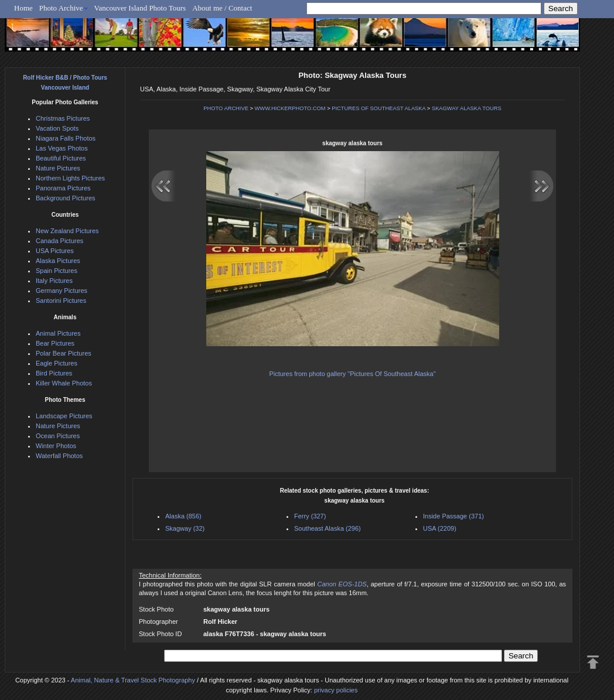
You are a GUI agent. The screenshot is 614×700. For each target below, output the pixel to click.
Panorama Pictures (63, 188)
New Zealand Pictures (67, 231)
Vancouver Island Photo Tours (140, 8)
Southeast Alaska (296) (328, 528)
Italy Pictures (54, 281)
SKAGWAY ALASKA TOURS (467, 108)
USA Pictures (55, 251)
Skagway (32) (185, 528)
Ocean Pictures (58, 436)
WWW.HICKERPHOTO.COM (290, 108)
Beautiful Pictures (61, 158)
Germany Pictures (62, 291)
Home (23, 8)
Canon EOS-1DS (342, 584)
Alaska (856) (183, 516)
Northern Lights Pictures (70, 178)
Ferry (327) (310, 516)
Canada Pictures (59, 241)
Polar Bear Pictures (64, 353)
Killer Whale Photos (64, 383)
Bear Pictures (55, 343)
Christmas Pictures (63, 118)
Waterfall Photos (59, 456)
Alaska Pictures (58, 261)
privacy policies (336, 690)
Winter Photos (56, 446)
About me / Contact (222, 8)
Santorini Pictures (61, 301)
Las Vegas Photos (62, 148)
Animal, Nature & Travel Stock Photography (133, 680)
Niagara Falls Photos (66, 138)
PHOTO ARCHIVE (226, 108)
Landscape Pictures (64, 416)
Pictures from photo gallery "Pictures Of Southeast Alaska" (352, 374)
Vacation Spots (57, 128)
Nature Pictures (58, 168)
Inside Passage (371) (453, 516)
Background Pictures (66, 198)
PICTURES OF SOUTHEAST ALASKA (378, 108)
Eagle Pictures (57, 363)
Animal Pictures (58, 333)
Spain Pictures (57, 271)
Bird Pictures (54, 373)
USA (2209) (440, 528)
